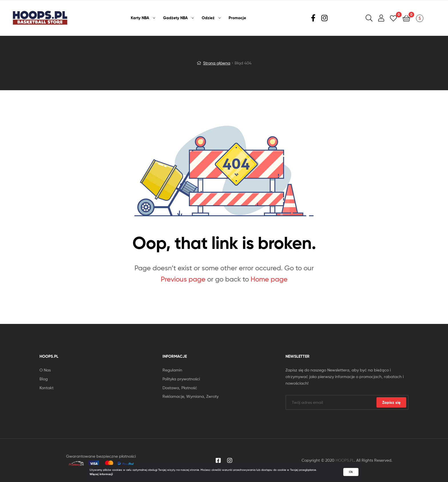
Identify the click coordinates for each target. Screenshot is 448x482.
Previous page (183, 279)
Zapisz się (391, 402)
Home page (269, 279)
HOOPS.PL (345, 460)
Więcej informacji (101, 474)
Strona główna (217, 63)
